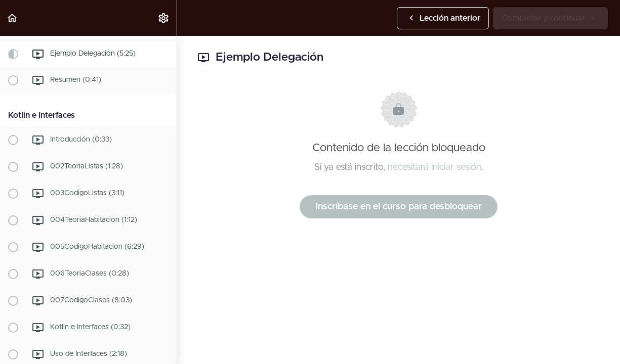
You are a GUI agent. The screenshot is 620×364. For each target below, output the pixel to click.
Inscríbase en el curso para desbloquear (399, 207)
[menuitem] (164, 18)
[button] (13, 18)
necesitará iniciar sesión (435, 167)
